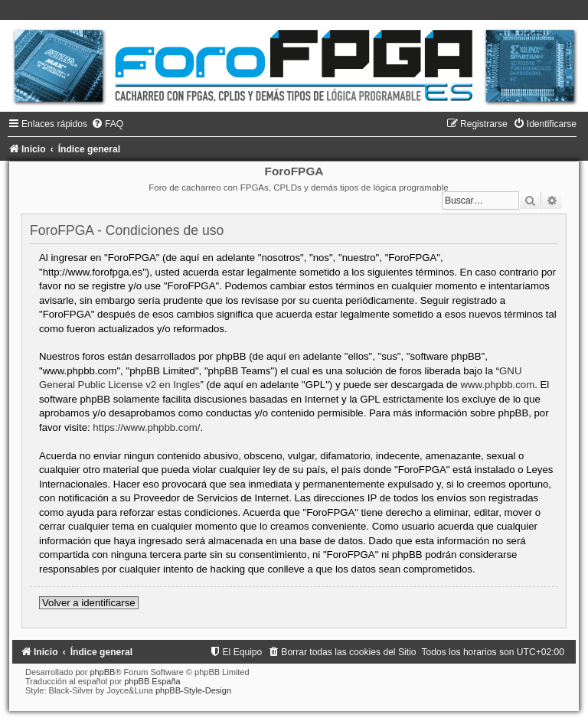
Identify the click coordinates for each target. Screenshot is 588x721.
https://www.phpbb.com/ (146, 427)
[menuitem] (107, 124)
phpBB (102, 672)
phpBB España (152, 681)
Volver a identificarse (89, 603)
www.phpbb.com (497, 385)
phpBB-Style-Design (193, 690)
